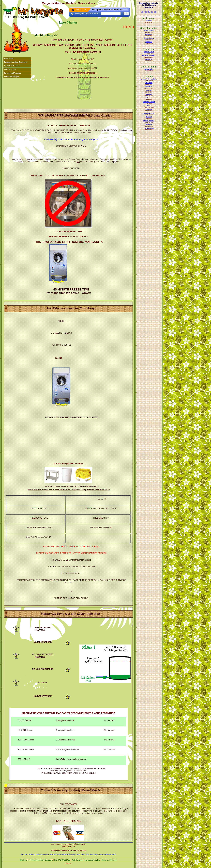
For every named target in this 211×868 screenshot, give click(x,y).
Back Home (9, 59)
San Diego (149, 42)
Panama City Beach (149, 55)
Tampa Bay (149, 59)
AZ (142, 12)
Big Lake (24, 854)
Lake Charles (149, 69)
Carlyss (37, 854)
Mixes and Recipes (12, 77)
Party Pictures (10, 69)
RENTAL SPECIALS (12, 66)
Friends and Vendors (13, 73)
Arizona (149, 18)
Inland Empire (149, 30)
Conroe (149, 90)
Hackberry (68, 854)
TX (155, 12)
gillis (55, 854)
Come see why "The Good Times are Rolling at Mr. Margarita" (71, 139)
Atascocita (149, 83)
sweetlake (108, 854)
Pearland (149, 117)
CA (146, 12)
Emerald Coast (149, 52)
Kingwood (149, 109)
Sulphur (101, 854)
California (149, 28)
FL (149, 12)
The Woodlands (149, 128)
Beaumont (149, 87)
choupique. (44, 854)
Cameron (31, 854)
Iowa (74, 854)
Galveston (149, 98)
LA (152, 12)
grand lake (60, 854)
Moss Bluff (89, 854)
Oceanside (149, 34)
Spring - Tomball (149, 121)
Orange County (149, 38)
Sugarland (149, 124)
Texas (149, 77)
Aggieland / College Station (149, 79)
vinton (114, 854)
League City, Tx (149, 113)
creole (51, 854)
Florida (149, 49)
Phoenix (149, 21)
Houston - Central (149, 102)
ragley (96, 854)
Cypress (149, 94)
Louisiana (149, 67)
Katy (149, 105)
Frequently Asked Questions (16, 62)
